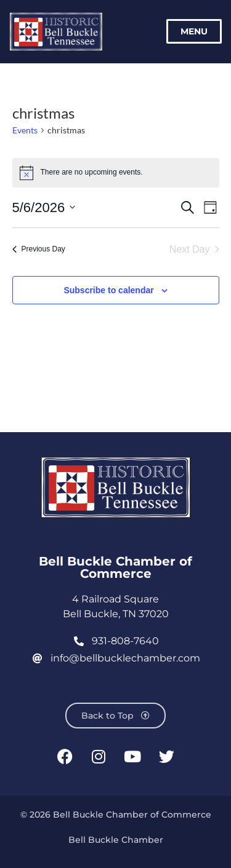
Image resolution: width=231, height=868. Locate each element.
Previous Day (39, 249)
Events (25, 130)
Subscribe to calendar (108, 290)
